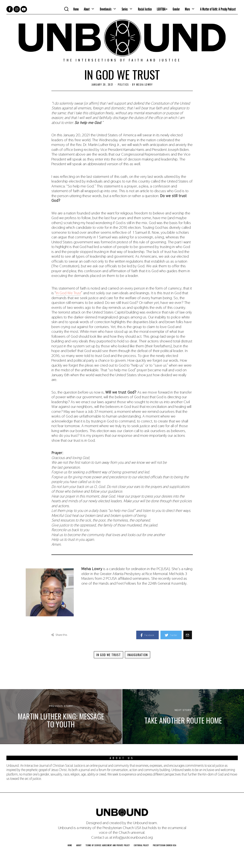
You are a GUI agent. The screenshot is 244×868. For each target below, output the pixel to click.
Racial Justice (145, 9)
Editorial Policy (141, 845)
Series (125, 9)
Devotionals (106, 9)
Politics (123, 85)
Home (76, 9)
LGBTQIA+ (162, 9)
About (87, 9)
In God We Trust (68, 293)
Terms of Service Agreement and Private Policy (108, 845)
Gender (176, 9)
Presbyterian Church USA (165, 845)
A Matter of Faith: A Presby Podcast (218, 9)
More (187, 9)
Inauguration (138, 655)
